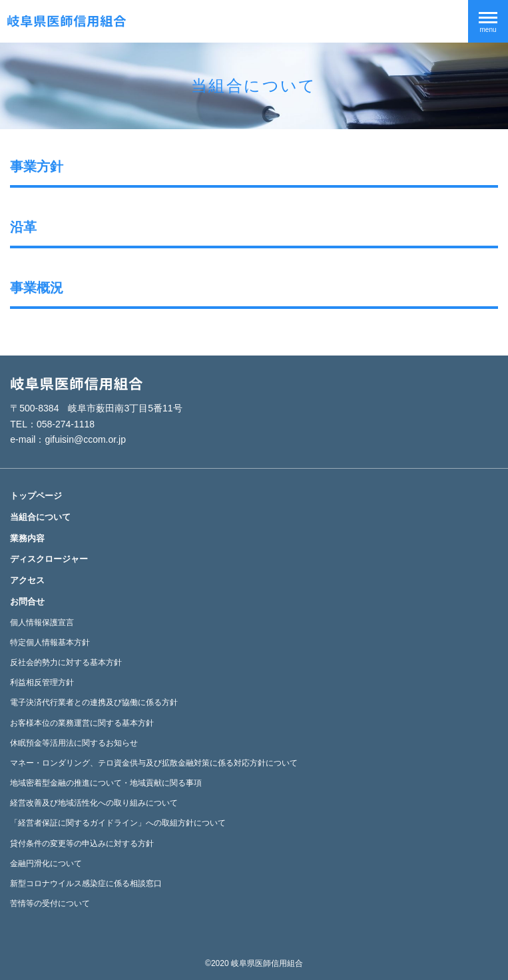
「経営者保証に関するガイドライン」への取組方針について (118, 823)
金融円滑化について (46, 863)
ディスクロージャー (49, 559)
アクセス (27, 580)
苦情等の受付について (50, 903)
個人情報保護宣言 (42, 622)
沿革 (23, 227)
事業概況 (37, 288)
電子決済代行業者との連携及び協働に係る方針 (94, 702)
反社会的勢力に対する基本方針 (66, 662)
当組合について (40, 517)
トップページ (36, 496)
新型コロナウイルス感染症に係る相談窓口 (86, 883)
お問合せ (27, 602)
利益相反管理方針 (42, 682)
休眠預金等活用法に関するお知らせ (74, 743)
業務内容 (27, 538)
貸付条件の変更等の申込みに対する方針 (82, 844)
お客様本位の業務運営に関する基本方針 (82, 723)
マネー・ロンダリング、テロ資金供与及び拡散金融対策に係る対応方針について (154, 763)
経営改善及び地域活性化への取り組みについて (94, 803)
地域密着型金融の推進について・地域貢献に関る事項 (106, 783)
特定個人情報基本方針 (50, 642)
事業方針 (37, 166)
